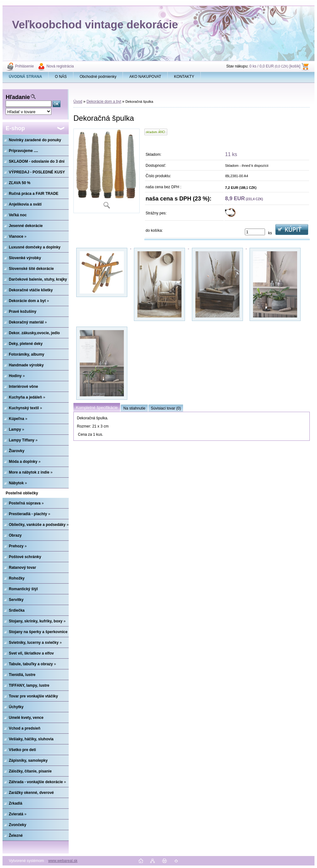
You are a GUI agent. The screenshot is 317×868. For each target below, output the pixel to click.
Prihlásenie (24, 66)
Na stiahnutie (134, 408)
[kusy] (255, 232)
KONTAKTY (184, 77)
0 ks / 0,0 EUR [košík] (275, 66)
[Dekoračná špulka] (107, 171)
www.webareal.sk (63, 861)
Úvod (78, 102)
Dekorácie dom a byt (104, 102)
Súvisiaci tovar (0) (166, 408)
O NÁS (61, 77)
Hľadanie (18, 97)
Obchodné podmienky (98, 77)
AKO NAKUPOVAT (145, 77)
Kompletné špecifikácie (97, 408)
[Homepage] (26, 77)
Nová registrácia (60, 66)
